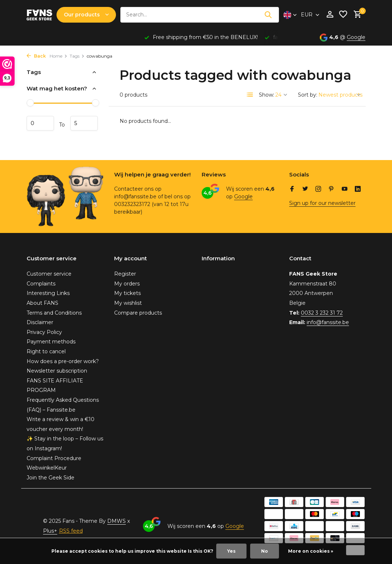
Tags (77, 56)
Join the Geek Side (51, 478)
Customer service (49, 274)
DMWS (117, 521)
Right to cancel (46, 351)
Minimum (40, 123)
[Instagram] (318, 190)
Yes (231, 551)
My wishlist (128, 303)
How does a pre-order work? (63, 361)
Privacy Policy (44, 332)
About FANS (42, 303)
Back (36, 56)
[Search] (200, 15)
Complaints (41, 284)
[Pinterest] (331, 190)
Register (125, 274)
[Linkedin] (358, 190)
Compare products (138, 313)
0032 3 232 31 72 (322, 313)
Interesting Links (48, 293)
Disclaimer (40, 322)
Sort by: (308, 95)
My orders (127, 284)
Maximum (84, 123)
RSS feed (71, 531)
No (265, 551)
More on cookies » (311, 551)
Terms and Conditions (54, 313)
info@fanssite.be (328, 322)
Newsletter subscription (57, 371)
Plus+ (50, 531)
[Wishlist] (343, 15)
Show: (267, 95)
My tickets (127, 293)
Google (356, 37)
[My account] (330, 15)
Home (59, 56)
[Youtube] (345, 190)
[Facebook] (292, 190)
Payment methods (51, 342)
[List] (250, 95)
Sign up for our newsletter (322, 203)
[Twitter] (305, 190)
